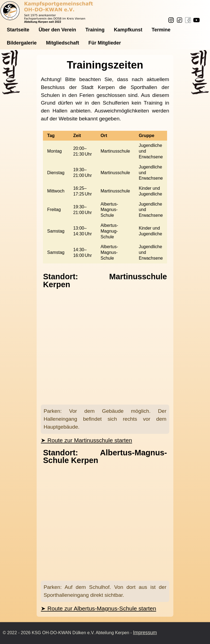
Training (95, 30)
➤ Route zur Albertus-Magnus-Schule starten (98, 608)
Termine (161, 30)
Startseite (18, 30)
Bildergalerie (22, 43)
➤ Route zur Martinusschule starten (86, 440)
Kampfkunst (128, 30)
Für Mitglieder (105, 43)
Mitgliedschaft (62, 43)
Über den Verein (57, 30)
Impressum (145, 633)
